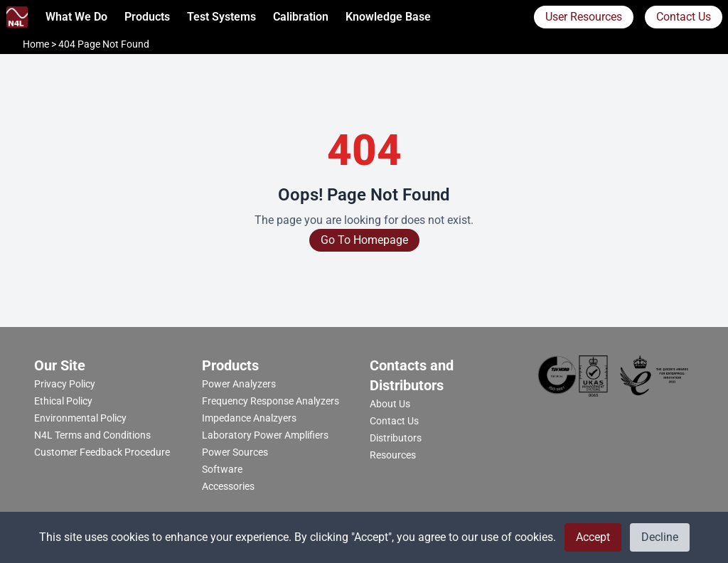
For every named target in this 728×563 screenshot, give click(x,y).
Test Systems (221, 17)
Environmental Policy (80, 418)
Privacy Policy (65, 384)
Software (222, 469)
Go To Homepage (364, 240)
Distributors (396, 438)
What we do (76, 17)
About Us (390, 404)
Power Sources (235, 452)
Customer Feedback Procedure (102, 452)
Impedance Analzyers (249, 418)
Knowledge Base (388, 17)
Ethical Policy (63, 401)
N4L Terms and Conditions (92, 435)
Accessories (228, 486)
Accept (593, 537)
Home (37, 44)
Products (147, 17)
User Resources (584, 17)
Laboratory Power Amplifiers (265, 435)
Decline (660, 537)
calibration (301, 17)
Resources (393, 455)
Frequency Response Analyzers (271, 401)
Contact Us (684, 17)
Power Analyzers (239, 384)
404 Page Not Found (104, 44)
